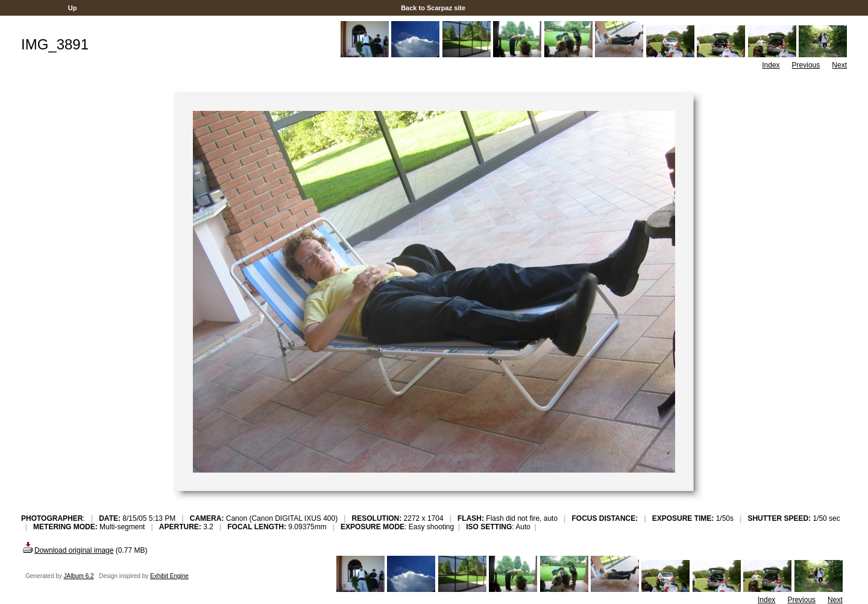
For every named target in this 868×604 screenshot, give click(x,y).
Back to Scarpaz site (433, 8)
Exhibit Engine (169, 576)
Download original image (67, 550)
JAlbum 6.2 (79, 576)
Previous (806, 65)
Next (839, 65)
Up (73, 8)
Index (771, 65)
